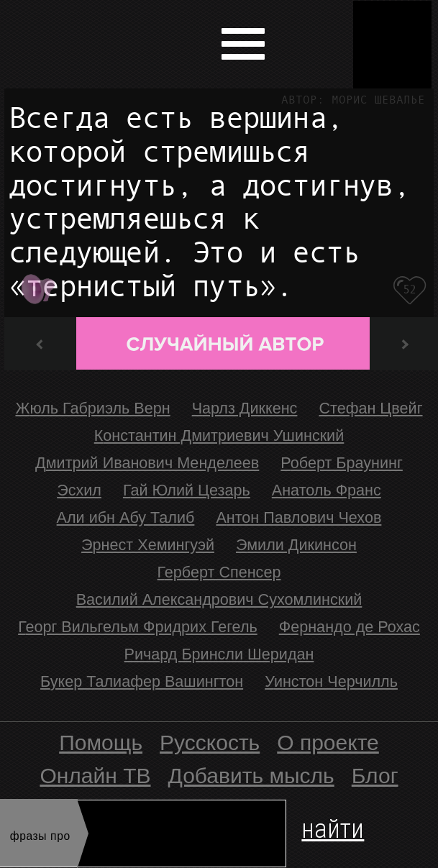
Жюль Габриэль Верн (92, 408)
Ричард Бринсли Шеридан (219, 654)
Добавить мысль (251, 776)
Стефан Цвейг (370, 408)
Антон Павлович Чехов (298, 517)
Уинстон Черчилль (331, 681)
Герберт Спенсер (219, 572)
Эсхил (79, 490)
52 (410, 289)
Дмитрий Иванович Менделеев (147, 463)
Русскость (210, 743)
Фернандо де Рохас (350, 627)
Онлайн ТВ (95, 776)
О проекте (328, 743)
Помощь (101, 743)
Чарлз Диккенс (245, 408)
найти (333, 826)
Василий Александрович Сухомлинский (219, 599)
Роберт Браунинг (342, 463)
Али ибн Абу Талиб (126, 517)
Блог (375, 776)
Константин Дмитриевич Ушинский (219, 435)
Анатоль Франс (327, 490)
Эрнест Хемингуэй (148, 545)
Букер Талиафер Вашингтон (142, 681)
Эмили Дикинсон (296, 545)
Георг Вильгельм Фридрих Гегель (138, 627)
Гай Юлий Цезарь (187, 490)
